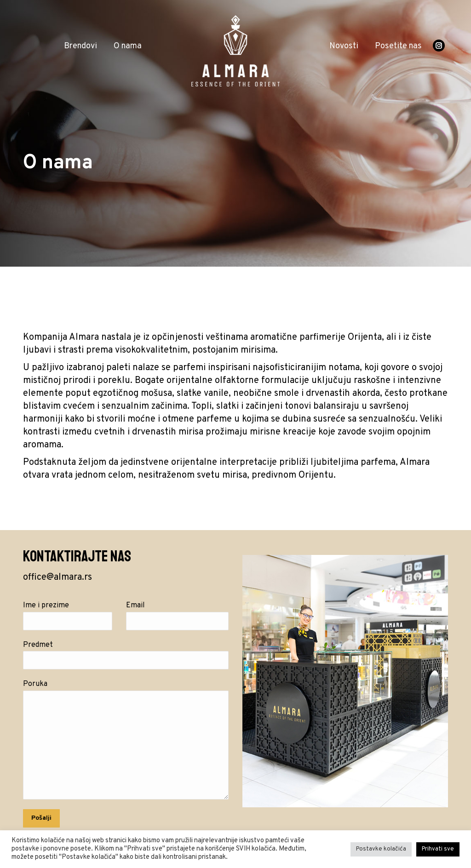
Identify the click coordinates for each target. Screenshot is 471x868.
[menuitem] (80, 46)
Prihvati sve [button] (438, 849)
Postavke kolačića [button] (381, 849)
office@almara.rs (57, 577)
